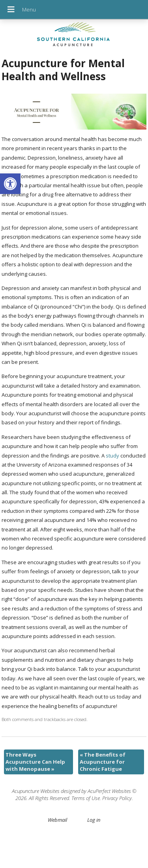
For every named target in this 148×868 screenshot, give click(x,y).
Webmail (57, 820)
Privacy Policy (117, 798)
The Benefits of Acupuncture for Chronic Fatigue (103, 762)
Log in (94, 820)
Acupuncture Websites (36, 791)
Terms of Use (86, 798)
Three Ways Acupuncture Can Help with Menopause (35, 762)
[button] (10, 184)
